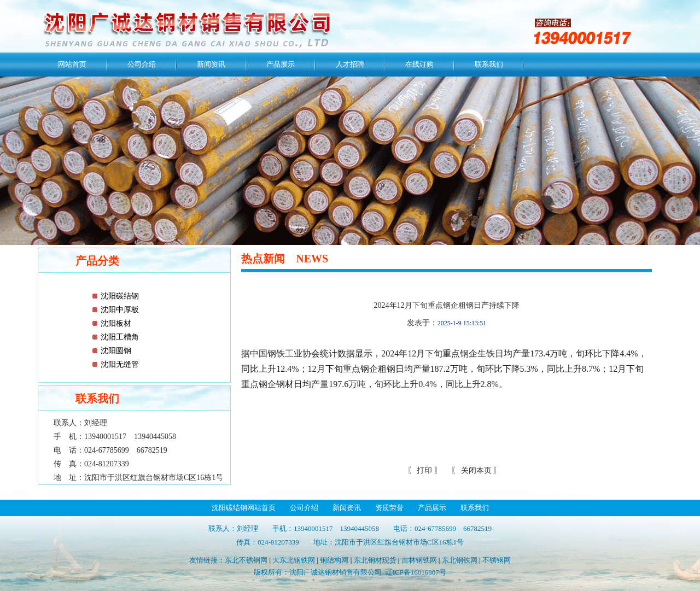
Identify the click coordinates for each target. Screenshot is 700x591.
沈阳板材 (116, 323)
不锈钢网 (497, 560)
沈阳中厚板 (120, 310)
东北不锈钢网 (246, 560)
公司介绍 (142, 64)
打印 (424, 470)
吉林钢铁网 (419, 560)
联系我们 (489, 64)
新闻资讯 (211, 64)
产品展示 (281, 64)
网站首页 (72, 64)
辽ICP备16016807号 (416, 572)
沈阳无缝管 (120, 364)
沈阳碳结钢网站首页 (244, 508)
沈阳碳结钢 (120, 296)
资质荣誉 (389, 508)
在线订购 (419, 64)
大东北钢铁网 (294, 560)
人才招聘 (350, 64)
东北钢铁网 (460, 560)
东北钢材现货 (375, 560)
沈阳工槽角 (120, 337)
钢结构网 (334, 560)
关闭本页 (476, 470)
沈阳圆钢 (116, 351)
